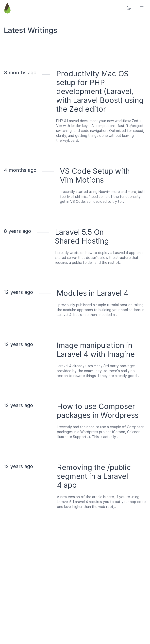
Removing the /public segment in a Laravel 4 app (94, 476)
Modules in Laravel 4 (93, 293)
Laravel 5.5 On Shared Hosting (82, 236)
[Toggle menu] (142, 8)
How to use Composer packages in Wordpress (98, 411)
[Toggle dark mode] (129, 8)
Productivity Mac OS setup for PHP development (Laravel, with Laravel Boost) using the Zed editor (100, 91)
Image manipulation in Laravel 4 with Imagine (96, 350)
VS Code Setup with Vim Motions (95, 175)
